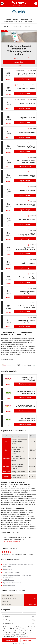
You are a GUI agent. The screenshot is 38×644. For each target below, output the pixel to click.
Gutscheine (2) (17, 27)
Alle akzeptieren (10, 640)
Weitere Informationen (9, 586)
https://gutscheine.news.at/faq (12, 541)
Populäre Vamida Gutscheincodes (12, 583)
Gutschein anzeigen (25, 166)
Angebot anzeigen (25, 79)
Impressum (25, 637)
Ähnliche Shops (7, 569)
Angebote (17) (29, 27)
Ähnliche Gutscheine (9, 580)
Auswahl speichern (28, 640)
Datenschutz (18, 637)
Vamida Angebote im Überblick (11, 572)
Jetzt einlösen (19, 62)
